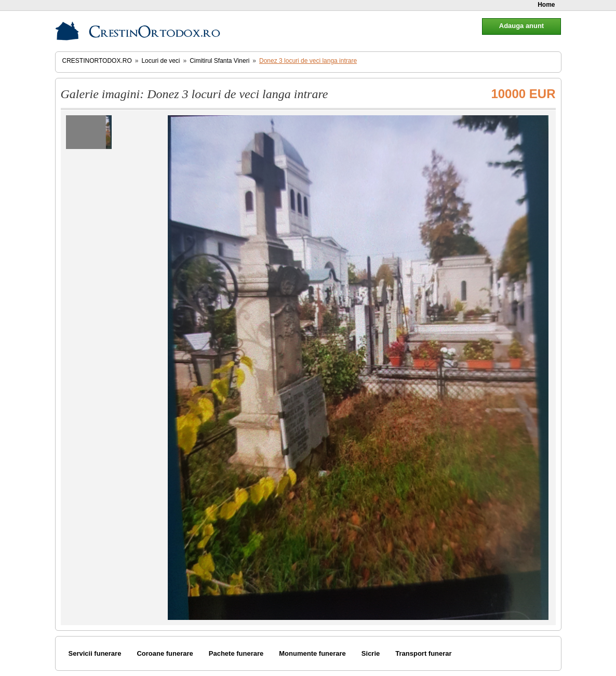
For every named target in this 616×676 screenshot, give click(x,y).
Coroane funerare (165, 653)
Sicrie (371, 653)
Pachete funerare (236, 653)
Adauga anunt (521, 26)
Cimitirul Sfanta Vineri (219, 61)
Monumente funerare (312, 653)
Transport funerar (423, 653)
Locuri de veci (160, 61)
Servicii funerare (95, 653)
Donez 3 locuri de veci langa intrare (308, 61)
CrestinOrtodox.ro (97, 61)
